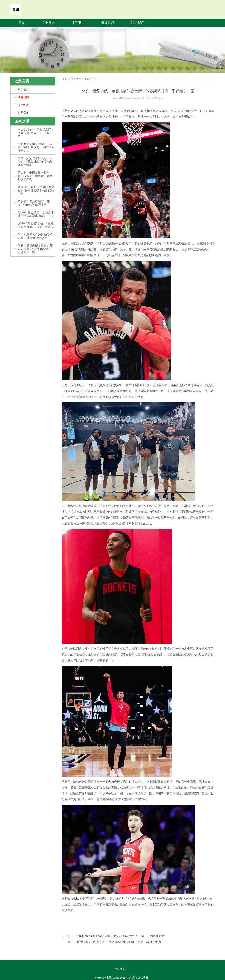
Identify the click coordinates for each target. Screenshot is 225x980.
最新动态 (108, 23)
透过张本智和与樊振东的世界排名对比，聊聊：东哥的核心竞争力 (119, 942)
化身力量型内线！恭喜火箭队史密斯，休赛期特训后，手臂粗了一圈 (35, 249)
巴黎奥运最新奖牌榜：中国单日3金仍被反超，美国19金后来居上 (36, 147)
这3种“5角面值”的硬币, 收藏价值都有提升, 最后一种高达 (36, 225)
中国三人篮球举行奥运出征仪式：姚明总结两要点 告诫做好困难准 (35, 162)
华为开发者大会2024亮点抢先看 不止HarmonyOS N (35, 236)
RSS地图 (130, 978)
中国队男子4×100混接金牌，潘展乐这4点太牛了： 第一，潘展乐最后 (121, 936)
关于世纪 (48, 23)
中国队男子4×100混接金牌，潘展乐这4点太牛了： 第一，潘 (36, 133)
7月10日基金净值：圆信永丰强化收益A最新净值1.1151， (36, 214)
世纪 (79, 79)
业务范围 (78, 23)
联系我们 (138, 23)
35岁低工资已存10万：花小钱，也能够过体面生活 (35, 203)
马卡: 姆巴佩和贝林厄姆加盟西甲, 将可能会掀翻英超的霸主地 (36, 190)
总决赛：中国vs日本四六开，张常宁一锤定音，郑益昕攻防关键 (35, 176)
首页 (22, 23)
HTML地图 (142, 978)
